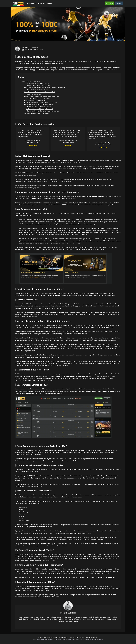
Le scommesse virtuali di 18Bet (35, 100)
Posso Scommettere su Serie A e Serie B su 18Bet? (41, 102)
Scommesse (31, 3)
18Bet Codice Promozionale (70, 639)
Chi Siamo (88, 639)
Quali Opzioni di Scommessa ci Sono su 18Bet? (40, 92)
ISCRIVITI (110, 3)
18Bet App (58, 639)
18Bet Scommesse (38, 639)
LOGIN (119, 3)
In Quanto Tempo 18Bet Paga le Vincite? (40, 109)
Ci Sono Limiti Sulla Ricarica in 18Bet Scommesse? (43, 111)
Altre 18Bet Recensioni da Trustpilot (38, 85)
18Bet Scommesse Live (34, 94)
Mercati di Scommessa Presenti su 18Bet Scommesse (42, 96)
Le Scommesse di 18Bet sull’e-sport (38, 98)
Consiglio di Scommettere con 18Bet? (37, 113)
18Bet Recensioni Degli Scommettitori (37, 83)
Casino (39, 3)
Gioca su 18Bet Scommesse (31, 81)
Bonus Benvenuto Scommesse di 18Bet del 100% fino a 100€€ (45, 88)
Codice (50, 3)
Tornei (82, 639)
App (45, 3)
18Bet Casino (49, 639)
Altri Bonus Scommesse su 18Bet (37, 90)
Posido (94, 639)
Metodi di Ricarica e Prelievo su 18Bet (39, 107)
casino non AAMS (97, 469)
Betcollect (100, 639)
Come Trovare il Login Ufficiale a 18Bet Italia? (39, 105)
